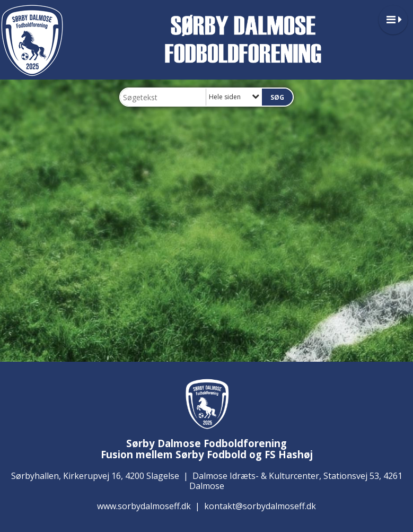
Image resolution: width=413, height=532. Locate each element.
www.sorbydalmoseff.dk (144, 506)
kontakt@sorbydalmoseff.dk (260, 506)
